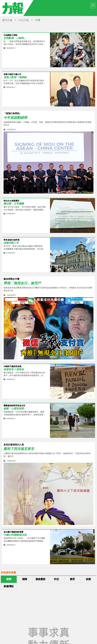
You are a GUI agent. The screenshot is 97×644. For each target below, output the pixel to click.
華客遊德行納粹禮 (11, 240)
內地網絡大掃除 (10, 35)
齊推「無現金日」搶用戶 (22, 283)
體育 (72, 579)
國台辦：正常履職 (14, 204)
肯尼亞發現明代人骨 (14, 445)
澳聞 (9, 579)
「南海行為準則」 (13, 113)
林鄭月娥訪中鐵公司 (12, 74)
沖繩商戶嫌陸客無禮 (12, 366)
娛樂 (88, 579)
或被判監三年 (11, 243)
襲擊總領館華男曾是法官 (14, 406)
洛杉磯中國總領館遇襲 (13, 532)
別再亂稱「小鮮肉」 (15, 38)
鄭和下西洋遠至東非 (19, 449)
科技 (56, 579)
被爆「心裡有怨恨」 (15, 409)
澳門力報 (7, 20)
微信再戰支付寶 (11, 279)
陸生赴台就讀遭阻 (11, 201)
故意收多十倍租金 (14, 369)
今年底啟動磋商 (15, 118)
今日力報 (24, 20)
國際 (25, 579)
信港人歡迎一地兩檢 (15, 77)
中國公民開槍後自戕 (15, 535)
